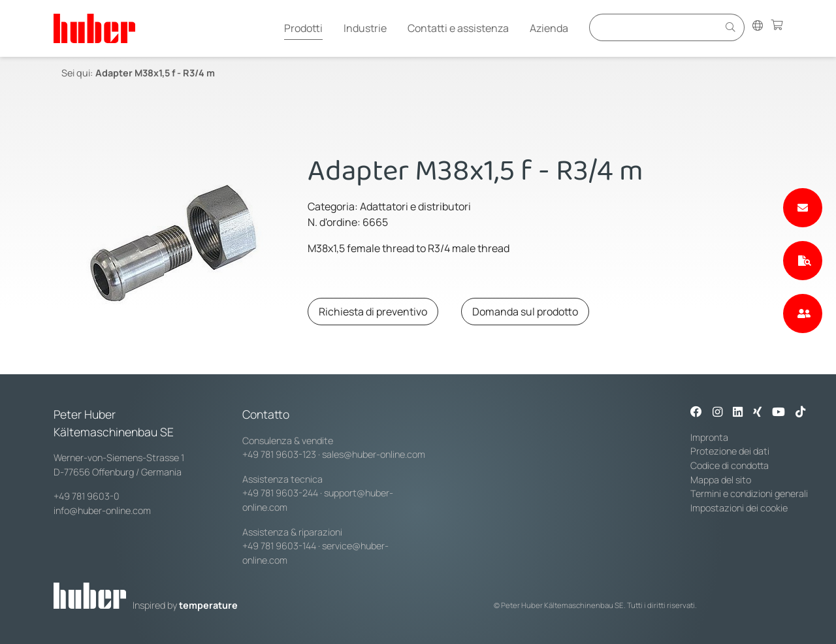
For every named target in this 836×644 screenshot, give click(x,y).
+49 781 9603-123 (279, 454)
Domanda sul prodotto (525, 312)
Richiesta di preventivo (373, 312)
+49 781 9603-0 (87, 496)
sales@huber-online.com (374, 454)
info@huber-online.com (102, 510)
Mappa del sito (721, 480)
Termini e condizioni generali (749, 493)
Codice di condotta (730, 465)
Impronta (709, 437)
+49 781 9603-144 (279, 546)
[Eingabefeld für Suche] (656, 27)
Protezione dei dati (730, 451)
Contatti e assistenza (458, 28)
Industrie (365, 28)
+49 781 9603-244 (280, 493)
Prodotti (303, 28)
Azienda (549, 28)
